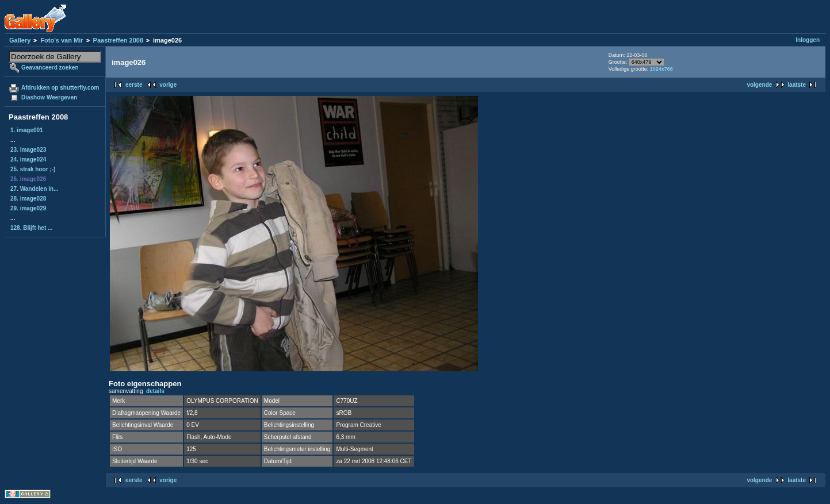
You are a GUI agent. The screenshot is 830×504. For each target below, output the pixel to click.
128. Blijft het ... (31, 228)
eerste (134, 85)
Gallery (20, 40)
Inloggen (808, 40)
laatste (797, 85)
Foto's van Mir (62, 40)
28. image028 (28, 199)
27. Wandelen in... (35, 189)
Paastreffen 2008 (118, 40)
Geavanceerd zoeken (50, 68)
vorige (168, 85)
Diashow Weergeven (49, 97)
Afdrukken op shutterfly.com (60, 88)
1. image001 (27, 130)
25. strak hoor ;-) (33, 169)
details (155, 391)
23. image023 (28, 150)
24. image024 (28, 159)
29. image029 (28, 208)
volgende (759, 85)
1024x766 (661, 69)
